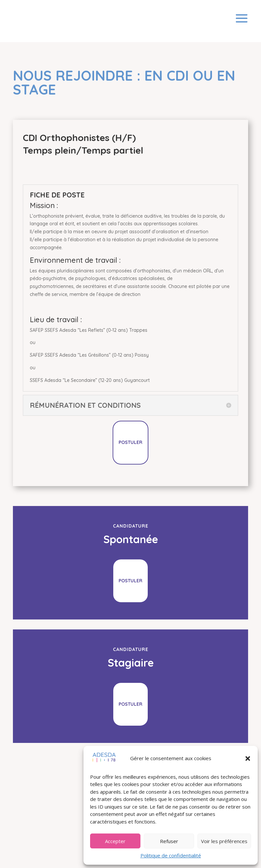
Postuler (130, 442)
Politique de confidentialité (171, 855)
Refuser (169, 841)
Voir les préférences (224, 841)
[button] (248, 759)
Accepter (115, 841)
